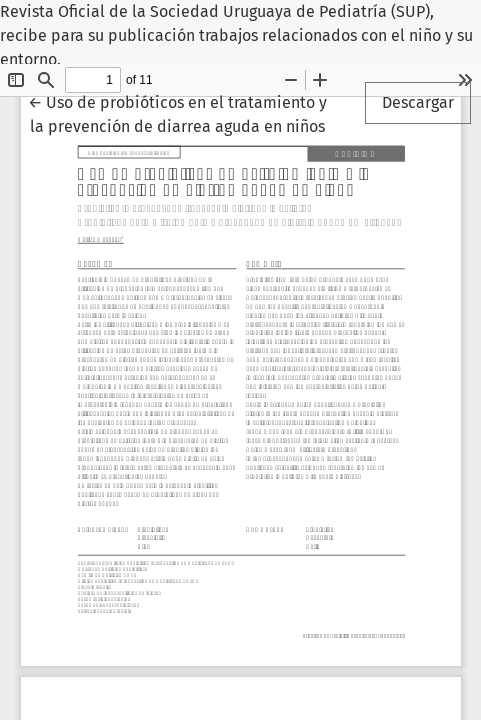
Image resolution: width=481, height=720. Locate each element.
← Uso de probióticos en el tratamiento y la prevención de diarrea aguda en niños (177, 113)
